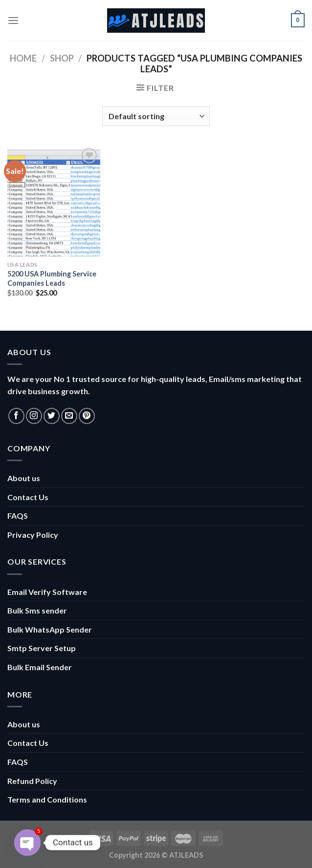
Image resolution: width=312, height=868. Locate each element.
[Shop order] (156, 116)
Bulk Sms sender (37, 610)
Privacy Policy (33, 535)
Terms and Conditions (47, 799)
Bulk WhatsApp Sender (50, 629)
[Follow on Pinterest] (87, 416)
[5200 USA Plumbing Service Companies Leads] (54, 201)
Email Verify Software (47, 592)
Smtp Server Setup (42, 648)
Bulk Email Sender (40, 667)
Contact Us (28, 497)
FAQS (18, 516)
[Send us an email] (69, 416)
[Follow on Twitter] (52, 416)
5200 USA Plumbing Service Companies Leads (52, 278)
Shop (62, 58)
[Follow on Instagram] (34, 416)
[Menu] (13, 20)
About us (24, 478)
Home (23, 58)
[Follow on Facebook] (16, 416)
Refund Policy (32, 781)
